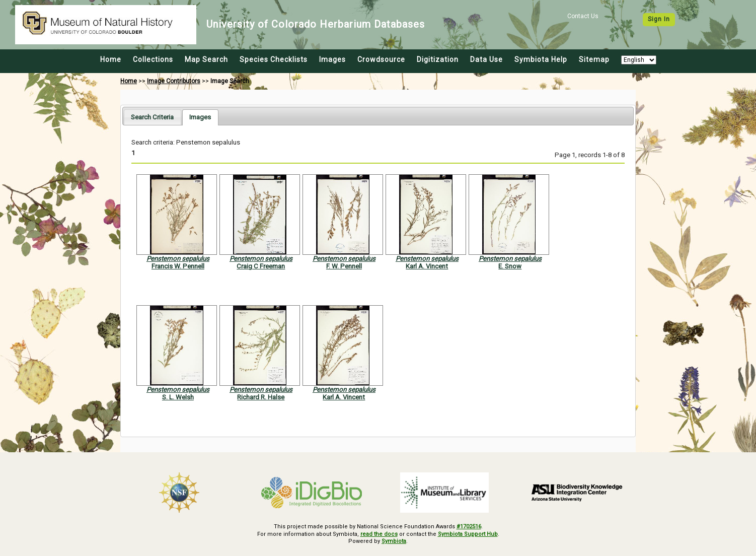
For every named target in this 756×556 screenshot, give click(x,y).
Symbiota (394, 541)
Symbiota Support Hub (468, 534)
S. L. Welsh (178, 397)
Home (111, 59)
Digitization (438, 59)
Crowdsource (381, 59)
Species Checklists (274, 59)
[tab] (152, 117)
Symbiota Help (541, 59)
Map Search (206, 59)
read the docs (379, 534)
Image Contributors (174, 81)
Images (332, 59)
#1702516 (469, 527)
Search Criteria (152, 117)
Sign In (659, 19)
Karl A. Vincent (427, 266)
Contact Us (583, 16)
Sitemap (594, 59)
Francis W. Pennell (178, 266)
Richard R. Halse (261, 397)
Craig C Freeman (261, 266)
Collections (153, 59)
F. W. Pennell (344, 266)
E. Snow (510, 266)
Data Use (486, 59)
